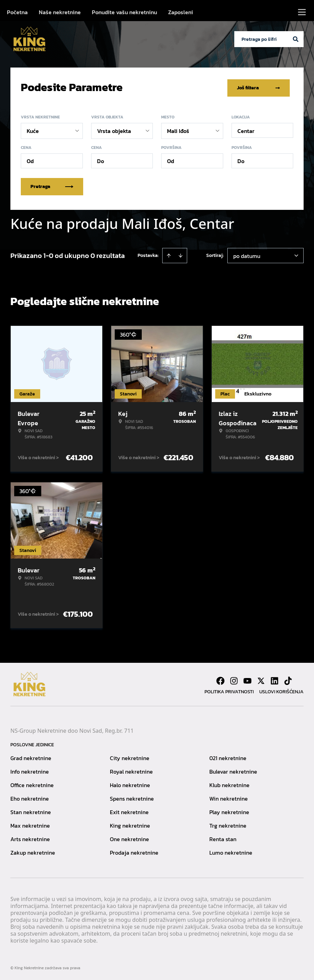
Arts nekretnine (30, 838)
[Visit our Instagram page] (234, 679)
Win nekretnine (229, 797)
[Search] (296, 39)
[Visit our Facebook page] (220, 679)
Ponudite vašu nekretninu (124, 12)
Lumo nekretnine (231, 851)
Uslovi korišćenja (281, 690)
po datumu (247, 255)
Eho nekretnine (30, 797)
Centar (246, 130)
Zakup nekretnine (33, 851)
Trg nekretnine (228, 824)
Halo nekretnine (130, 784)
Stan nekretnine (31, 811)
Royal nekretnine (131, 770)
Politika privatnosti (229, 690)
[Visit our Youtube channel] (247, 679)
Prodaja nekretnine (134, 851)
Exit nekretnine (129, 811)
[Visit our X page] (261, 679)
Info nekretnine (30, 770)
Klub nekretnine (229, 784)
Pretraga (52, 185)
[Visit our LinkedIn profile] (274, 679)
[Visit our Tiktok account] (288, 679)
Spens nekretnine (132, 797)
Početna (17, 12)
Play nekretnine (229, 811)
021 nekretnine (228, 757)
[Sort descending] (181, 254)
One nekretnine (129, 838)
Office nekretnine (32, 784)
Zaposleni (181, 12)
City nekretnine (130, 757)
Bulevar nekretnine (233, 770)
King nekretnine (130, 824)
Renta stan (223, 838)
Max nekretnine (30, 824)
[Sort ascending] (169, 254)
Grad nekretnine (31, 757)
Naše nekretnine (60, 12)
